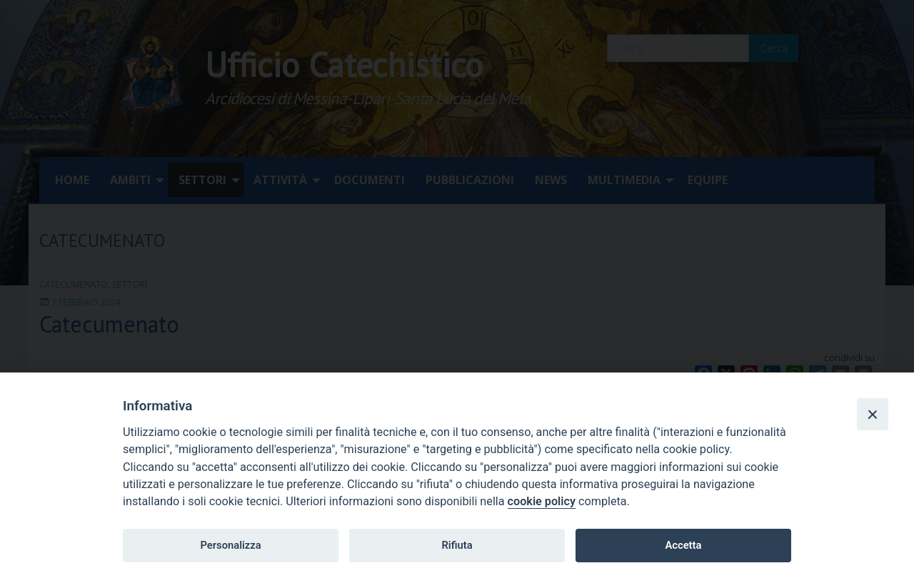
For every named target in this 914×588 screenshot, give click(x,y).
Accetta (683, 545)
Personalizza (230, 545)
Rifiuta (457, 545)
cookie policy (542, 501)
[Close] (873, 414)
